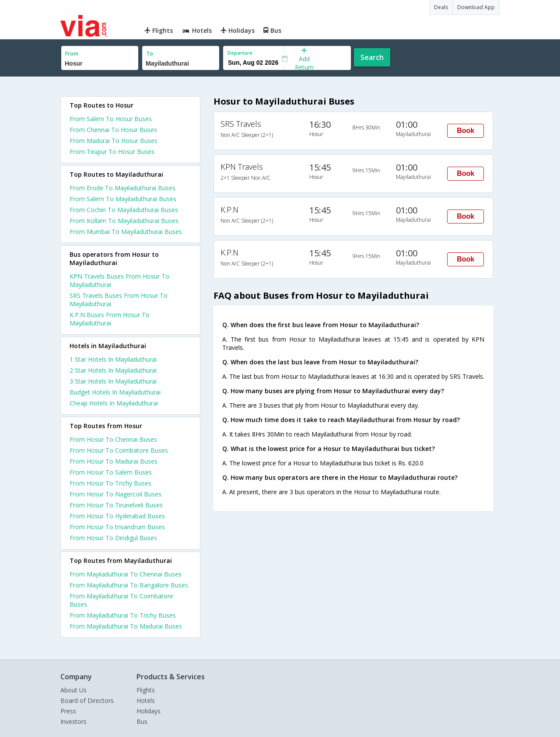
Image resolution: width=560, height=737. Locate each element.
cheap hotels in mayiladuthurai (114, 403)
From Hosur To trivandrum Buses (117, 527)
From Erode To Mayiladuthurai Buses (122, 188)
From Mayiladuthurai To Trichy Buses (123, 615)
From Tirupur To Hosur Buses (112, 152)
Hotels (146, 700)
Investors (73, 721)
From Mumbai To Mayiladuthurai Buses (126, 232)
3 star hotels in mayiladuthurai (113, 381)
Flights (146, 690)
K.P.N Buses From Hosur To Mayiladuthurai (110, 319)
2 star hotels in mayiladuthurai (113, 370)
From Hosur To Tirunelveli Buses (116, 505)
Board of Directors (87, 700)
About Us (73, 690)
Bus (142, 721)
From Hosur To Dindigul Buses (113, 538)
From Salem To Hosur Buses (111, 119)
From (72, 54)
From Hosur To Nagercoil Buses (115, 494)
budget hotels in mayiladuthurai (115, 392)
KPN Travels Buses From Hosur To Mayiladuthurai (119, 280)
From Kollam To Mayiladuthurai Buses (124, 221)
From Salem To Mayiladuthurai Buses (123, 199)
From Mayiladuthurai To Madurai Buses (126, 626)
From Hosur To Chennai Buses (113, 439)
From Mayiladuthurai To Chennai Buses (126, 574)
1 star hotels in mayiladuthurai (113, 359)
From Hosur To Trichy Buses (110, 483)
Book (465, 131)
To (150, 54)
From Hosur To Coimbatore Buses (119, 450)
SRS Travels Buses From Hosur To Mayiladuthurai (119, 300)
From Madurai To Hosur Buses (114, 141)
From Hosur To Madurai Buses (114, 461)
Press (68, 711)
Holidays (149, 711)
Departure (240, 53)
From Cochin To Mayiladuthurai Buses (124, 210)
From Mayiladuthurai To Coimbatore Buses (121, 600)
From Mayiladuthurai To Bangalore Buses (129, 585)
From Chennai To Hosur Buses (113, 130)
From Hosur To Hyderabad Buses (117, 516)
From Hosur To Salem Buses (111, 472)
